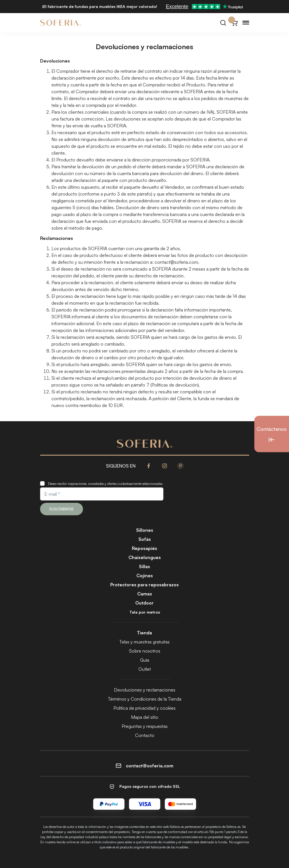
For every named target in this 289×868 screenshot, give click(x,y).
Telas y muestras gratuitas (144, 642)
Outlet (145, 669)
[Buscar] (223, 23)
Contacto (145, 735)
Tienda (144, 633)
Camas (145, 594)
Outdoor (144, 603)
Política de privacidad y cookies (144, 708)
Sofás (145, 539)
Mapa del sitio (145, 717)
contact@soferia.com (176, 262)
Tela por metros (145, 612)
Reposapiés (144, 548)
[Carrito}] (234, 23)
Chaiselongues (145, 557)
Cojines (145, 576)
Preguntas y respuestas (145, 726)
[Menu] (246, 23)
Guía (145, 660)
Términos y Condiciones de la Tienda (145, 699)
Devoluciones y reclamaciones (145, 690)
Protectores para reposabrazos (144, 585)
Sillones (145, 530)
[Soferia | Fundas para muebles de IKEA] (61, 23)
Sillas (144, 566)
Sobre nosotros (145, 651)
